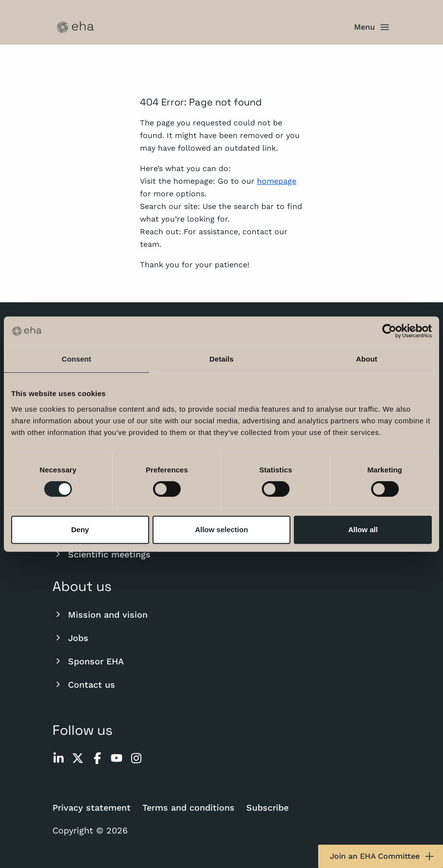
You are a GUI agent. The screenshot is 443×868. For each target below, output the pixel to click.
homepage (277, 181)
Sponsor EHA (88, 661)
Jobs (70, 638)
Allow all (363, 529)
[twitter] (78, 758)
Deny (80, 529)
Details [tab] (221, 359)
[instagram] (136, 758)
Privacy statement (92, 807)
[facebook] (97, 758)
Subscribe (267, 807)
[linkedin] (58, 758)
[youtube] (117, 758)
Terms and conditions (188, 807)
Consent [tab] (77, 359)
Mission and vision (100, 614)
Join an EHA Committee (383, 856)
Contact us (84, 684)
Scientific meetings (102, 554)
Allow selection (221, 529)
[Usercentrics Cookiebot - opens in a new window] (389, 331)
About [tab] (367, 359)
